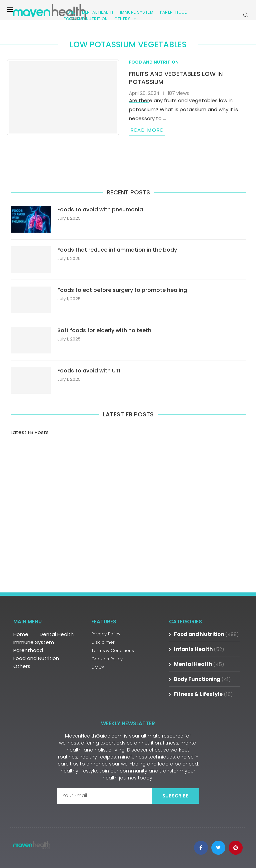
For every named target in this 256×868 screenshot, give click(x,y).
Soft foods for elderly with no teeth (104, 330)
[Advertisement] (128, 499)
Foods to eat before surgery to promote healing (122, 290)
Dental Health (57, 634)
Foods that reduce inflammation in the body (117, 250)
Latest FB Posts (30, 432)
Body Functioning (202, 679)
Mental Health (199, 664)
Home (21, 634)
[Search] (246, 15)
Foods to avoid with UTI (89, 371)
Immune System (34, 642)
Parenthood (174, 12)
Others (126, 19)
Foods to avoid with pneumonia (100, 210)
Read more (147, 130)
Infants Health (199, 649)
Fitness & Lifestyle (203, 694)
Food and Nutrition (86, 19)
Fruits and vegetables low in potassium (176, 78)
